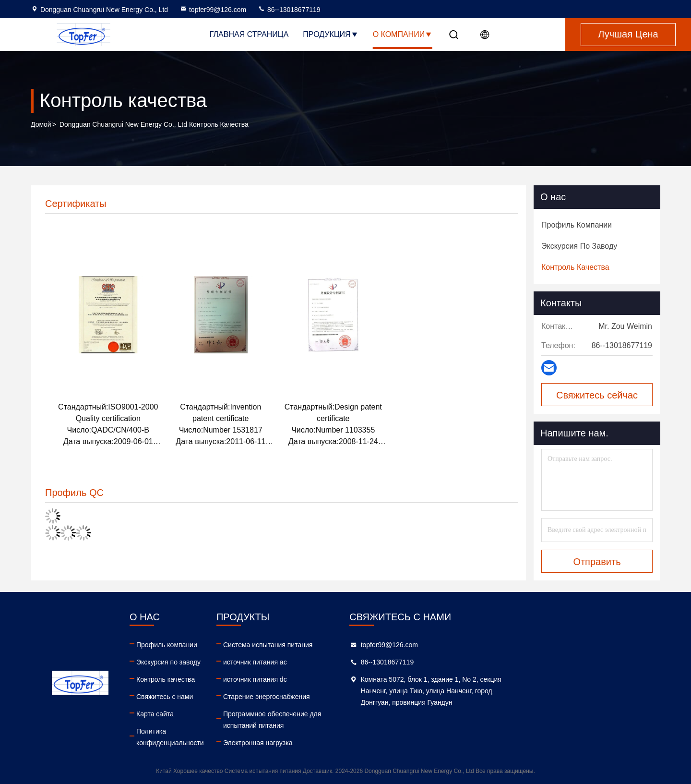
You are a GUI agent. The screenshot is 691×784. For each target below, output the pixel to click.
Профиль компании (200, 645)
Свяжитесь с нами (198, 697)
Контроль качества (199, 679)
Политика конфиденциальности (220, 731)
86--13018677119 (289, 10)
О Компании (403, 34)
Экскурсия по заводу (202, 662)
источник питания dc (341, 679)
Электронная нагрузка (344, 743)
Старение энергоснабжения (352, 697)
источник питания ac (341, 662)
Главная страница (249, 34)
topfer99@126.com (213, 10)
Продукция (330, 34)
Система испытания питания (354, 645)
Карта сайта (189, 714)
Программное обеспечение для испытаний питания (376, 720)
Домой (41, 124)
